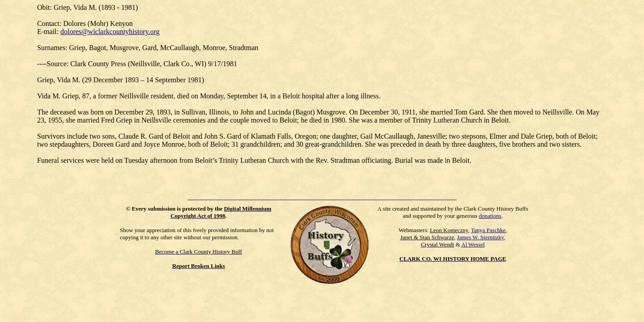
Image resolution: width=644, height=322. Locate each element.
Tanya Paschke (488, 230)
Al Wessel (473, 244)
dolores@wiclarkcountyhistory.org (110, 32)
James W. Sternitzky (481, 237)
